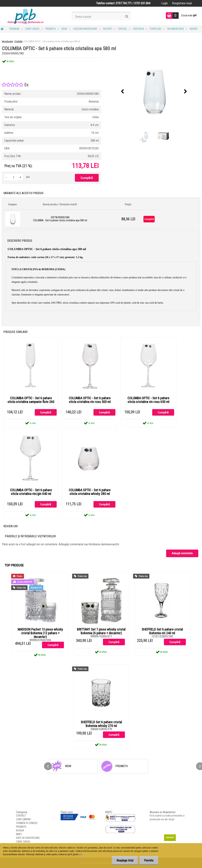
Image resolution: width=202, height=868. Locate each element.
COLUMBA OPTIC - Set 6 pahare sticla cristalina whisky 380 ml (90, 492)
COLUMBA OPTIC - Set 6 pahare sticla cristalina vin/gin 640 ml (31, 492)
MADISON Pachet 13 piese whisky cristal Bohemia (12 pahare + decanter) (40, 633)
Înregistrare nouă (182, 3)
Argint (194, 29)
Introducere (7, 41)
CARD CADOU (32, 29)
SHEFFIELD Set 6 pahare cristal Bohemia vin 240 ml (162, 631)
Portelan (155, 29)
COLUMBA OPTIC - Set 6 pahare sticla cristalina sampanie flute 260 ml (31, 402)
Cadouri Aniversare (85, 29)
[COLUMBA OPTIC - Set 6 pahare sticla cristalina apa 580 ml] (154, 92)
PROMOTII (50, 29)
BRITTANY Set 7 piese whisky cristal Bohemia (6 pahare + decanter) (101, 631)
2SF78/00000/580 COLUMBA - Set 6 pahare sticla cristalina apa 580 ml (60, 219)
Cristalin (138, 29)
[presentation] (122, 92)
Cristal (122, 29)
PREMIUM (14, 29)
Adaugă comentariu (182, 553)
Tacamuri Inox (175, 29)
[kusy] (14, 177)
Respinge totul (125, 860)
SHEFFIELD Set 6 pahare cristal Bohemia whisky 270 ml (101, 724)
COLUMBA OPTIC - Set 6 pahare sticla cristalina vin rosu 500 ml (90, 400)
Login (164, 3)
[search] (127, 17)
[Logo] (26, 16)
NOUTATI (108, 29)
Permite (149, 860)
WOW (64, 29)
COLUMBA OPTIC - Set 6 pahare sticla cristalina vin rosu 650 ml (148, 400)
